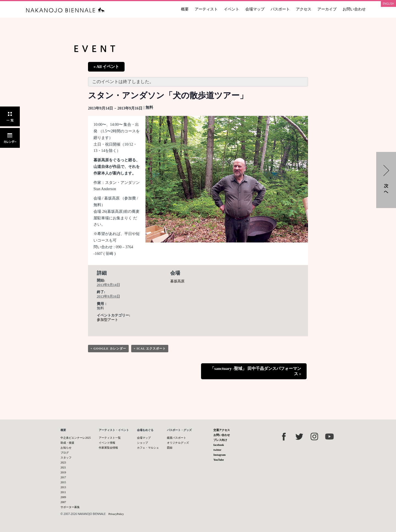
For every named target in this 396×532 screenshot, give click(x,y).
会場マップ (255, 9)
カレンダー (10, 138)
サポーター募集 (70, 507)
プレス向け (220, 440)
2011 (63, 492)
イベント (232, 9)
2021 (63, 467)
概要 (185, 9)
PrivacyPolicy (116, 514)
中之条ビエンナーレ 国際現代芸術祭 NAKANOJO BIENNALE (65, 10)
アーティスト (206, 9)
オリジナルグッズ (178, 443)
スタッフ (66, 458)
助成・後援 (67, 443)
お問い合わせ (354, 9)
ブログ (65, 453)
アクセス (304, 9)
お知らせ (66, 448)
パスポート (280, 9)
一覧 (10, 116)
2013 (63, 487)
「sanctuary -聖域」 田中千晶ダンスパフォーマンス (256, 371)
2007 (63, 502)
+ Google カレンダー (108, 348)
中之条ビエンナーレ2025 (76, 438)
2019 (63, 472)
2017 (63, 477)
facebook (219, 445)
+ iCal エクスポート (150, 348)
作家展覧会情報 (108, 448)
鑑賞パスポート (177, 438)
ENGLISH (388, 4)
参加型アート (108, 320)
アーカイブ (327, 9)
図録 (170, 448)
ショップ (142, 443)
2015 (63, 482)
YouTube (219, 460)
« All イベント (106, 67)
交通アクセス (222, 430)
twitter (217, 450)
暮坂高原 (177, 281)
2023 (63, 463)
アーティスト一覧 (110, 438)
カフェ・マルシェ (148, 448)
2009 (63, 497)
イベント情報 (107, 443)
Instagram (219, 455)
